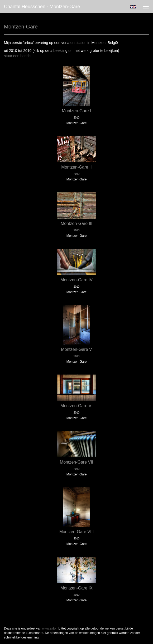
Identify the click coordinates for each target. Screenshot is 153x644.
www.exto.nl (51, 628)
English (133, 7)
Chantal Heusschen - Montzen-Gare (42, 7)
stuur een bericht (18, 56)
